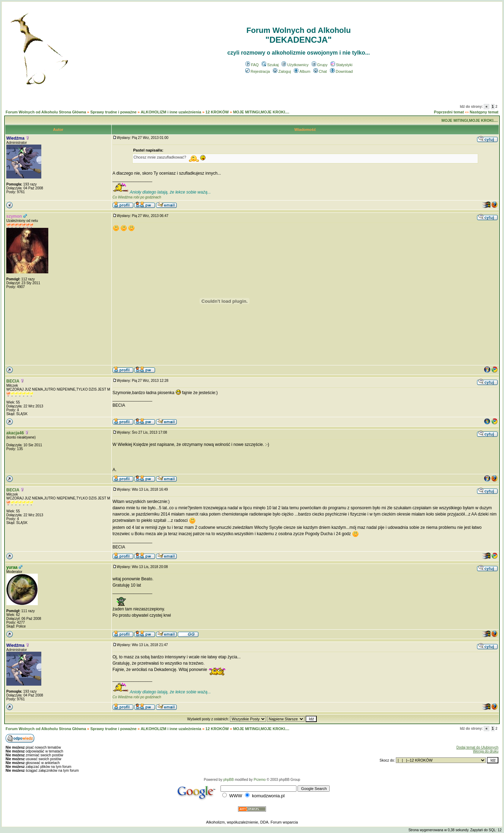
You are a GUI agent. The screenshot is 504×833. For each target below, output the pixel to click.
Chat (320, 71)
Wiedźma (15, 138)
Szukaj (270, 65)
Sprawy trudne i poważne (113, 112)
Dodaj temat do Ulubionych (477, 747)
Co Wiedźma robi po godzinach (137, 197)
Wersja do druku (486, 751)
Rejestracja (258, 71)
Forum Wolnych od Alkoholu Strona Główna (46, 112)
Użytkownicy (295, 65)
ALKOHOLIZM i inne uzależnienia (171, 112)
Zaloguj (282, 71)
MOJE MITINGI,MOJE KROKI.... (261, 112)
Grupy (320, 65)
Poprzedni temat (449, 112)
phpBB (229, 780)
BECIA (13, 381)
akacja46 (15, 433)
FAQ (252, 65)
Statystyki (342, 65)
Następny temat (484, 112)
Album (302, 71)
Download (341, 71)
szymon (14, 216)
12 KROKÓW (217, 112)
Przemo (260, 780)
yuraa (12, 567)
